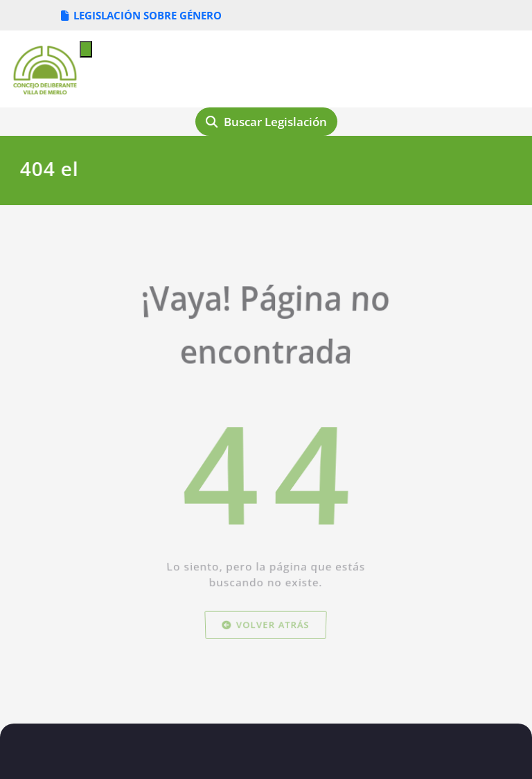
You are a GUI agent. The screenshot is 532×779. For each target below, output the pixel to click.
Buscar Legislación (266, 122)
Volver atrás (266, 644)
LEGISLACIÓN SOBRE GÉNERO (141, 15)
